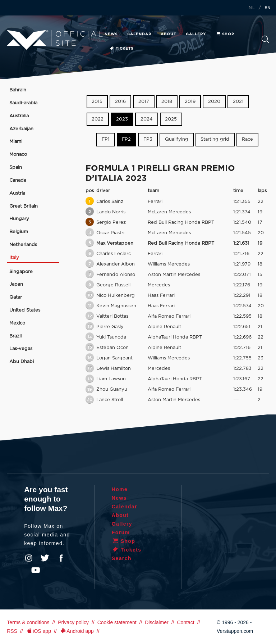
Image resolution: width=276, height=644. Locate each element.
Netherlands (23, 245)
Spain (16, 167)
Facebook (61, 558)
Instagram (29, 558)
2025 (171, 119)
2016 (120, 102)
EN (268, 8)
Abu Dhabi (22, 362)
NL (252, 8)
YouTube (36, 570)
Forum (121, 532)
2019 (190, 102)
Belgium (19, 232)
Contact (185, 622)
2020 (214, 102)
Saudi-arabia (23, 103)
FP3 (148, 139)
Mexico (17, 323)
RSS (12, 631)
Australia (19, 116)
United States (25, 310)
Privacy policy (73, 622)
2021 (238, 102)
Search (265, 39)
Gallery (196, 34)
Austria (17, 193)
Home (120, 489)
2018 (167, 102)
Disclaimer (157, 622)
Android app (77, 631)
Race (247, 139)
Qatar (16, 297)
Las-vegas (21, 349)
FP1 (106, 139)
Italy (14, 258)
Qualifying (177, 139)
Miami (16, 142)
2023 (122, 119)
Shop (225, 34)
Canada (18, 180)
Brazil (15, 336)
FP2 (126, 139)
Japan (16, 284)
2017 (144, 102)
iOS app (38, 631)
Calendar (139, 34)
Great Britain (24, 206)
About (168, 34)
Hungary (19, 219)
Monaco (18, 155)
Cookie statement (117, 622)
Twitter (45, 558)
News (111, 34)
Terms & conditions (28, 622)
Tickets (121, 49)
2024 (147, 119)
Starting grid (215, 139)
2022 (98, 119)
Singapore (21, 272)
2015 (97, 102)
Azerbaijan (21, 129)
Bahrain (18, 90)
